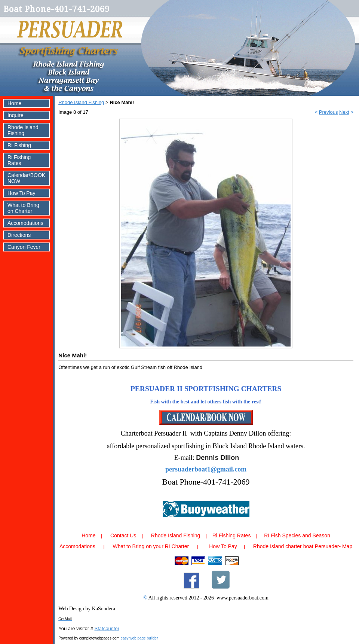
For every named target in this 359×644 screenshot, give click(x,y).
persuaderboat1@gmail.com (206, 469)
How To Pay (21, 193)
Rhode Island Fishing (23, 130)
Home (14, 103)
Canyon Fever (24, 247)
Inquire (16, 115)
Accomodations (25, 223)
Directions (19, 235)
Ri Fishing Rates (19, 160)
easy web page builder (139, 638)
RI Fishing (19, 145)
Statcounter (107, 628)
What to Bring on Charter (23, 208)
